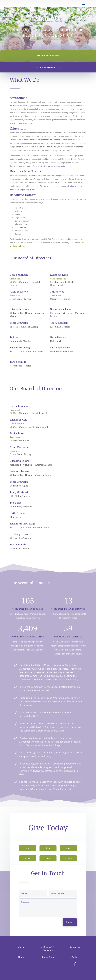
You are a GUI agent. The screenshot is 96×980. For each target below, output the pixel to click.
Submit (70, 922)
